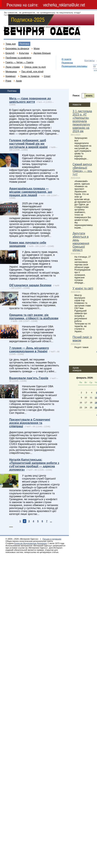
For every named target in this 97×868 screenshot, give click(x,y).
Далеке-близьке (42, 53)
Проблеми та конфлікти (18, 58)
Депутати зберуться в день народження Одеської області (81, 242)
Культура (24, 53)
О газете (66, 59)
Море (37, 48)
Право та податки (30, 76)
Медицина (11, 72)
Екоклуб (10, 53)
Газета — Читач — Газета (19, 62)
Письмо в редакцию (52, 539)
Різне (8, 81)
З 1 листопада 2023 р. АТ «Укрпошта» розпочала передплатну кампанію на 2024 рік (82, 121)
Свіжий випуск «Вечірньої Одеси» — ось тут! (82, 169)
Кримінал (11, 76)
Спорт (47, 76)
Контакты (89, 60)
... (51, 521)
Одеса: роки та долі (35, 67)
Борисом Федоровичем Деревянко (31, 543)
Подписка (67, 63)
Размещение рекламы (74, 66)
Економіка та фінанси (17, 48)
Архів (19, 81)
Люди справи (13, 67)
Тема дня (11, 44)
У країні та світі (83, 288)
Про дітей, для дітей (32, 72)
